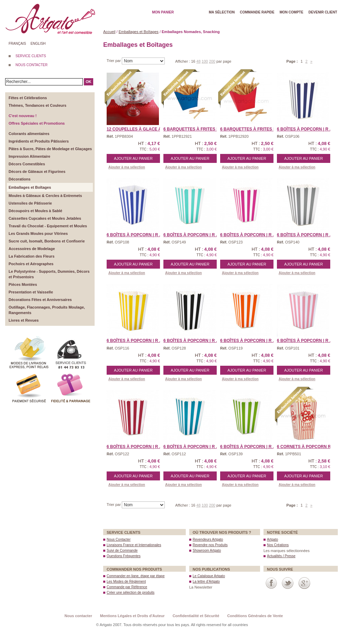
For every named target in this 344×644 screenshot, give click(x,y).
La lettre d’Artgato (206, 581)
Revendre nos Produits (210, 545)
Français (17, 44)
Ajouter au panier (133, 158)
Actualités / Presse (281, 556)
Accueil (109, 32)
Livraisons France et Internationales (134, 545)
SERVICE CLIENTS (31, 56)
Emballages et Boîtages (139, 32)
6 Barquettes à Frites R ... (250, 129)
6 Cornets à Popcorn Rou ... (309, 447)
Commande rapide (257, 12)
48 (198, 61)
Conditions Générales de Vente (255, 616)
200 (212, 61)
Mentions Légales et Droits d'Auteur (132, 616)
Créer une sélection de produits (131, 593)
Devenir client (323, 12)
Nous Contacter (119, 539)
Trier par (114, 61)
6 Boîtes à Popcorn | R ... (305, 129)
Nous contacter (78, 616)
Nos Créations (278, 545)
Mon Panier (163, 12)
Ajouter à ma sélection (127, 167)
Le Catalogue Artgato (209, 576)
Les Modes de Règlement (126, 581)
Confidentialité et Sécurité (196, 616)
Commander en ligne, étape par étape (136, 576)
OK (89, 82)
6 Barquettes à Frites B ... (194, 129)
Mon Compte (292, 12)
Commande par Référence (127, 587)
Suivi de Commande (122, 550)
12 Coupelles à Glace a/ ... (137, 129)
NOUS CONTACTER (31, 65)
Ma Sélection (222, 12)
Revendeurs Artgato (208, 539)
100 (205, 61)
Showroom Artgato (207, 550)
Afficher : (183, 61)
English (38, 44)
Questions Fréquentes (123, 556)
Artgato (272, 539)
